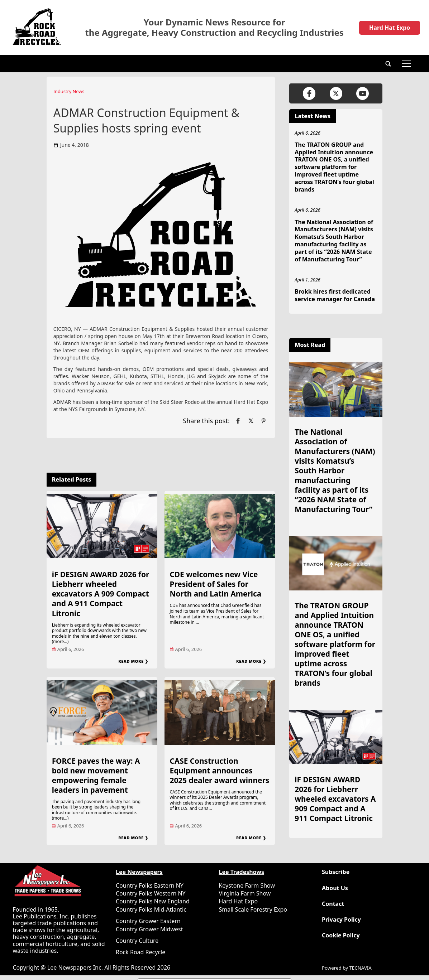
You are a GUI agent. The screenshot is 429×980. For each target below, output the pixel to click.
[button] (388, 64)
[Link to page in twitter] (251, 421)
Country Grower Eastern (148, 921)
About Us (335, 888)
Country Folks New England (153, 901)
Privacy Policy (341, 920)
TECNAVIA (360, 968)
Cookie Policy (341, 935)
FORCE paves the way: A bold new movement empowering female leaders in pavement (96, 775)
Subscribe (336, 872)
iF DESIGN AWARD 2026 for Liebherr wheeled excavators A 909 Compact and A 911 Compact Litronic (101, 594)
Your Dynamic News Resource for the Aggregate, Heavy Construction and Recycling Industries (214, 28)
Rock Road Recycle (140, 952)
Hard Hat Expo (390, 28)
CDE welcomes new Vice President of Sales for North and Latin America (216, 584)
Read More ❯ (133, 661)
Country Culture (137, 941)
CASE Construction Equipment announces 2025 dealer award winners (220, 771)
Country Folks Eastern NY (150, 885)
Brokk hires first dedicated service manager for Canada (335, 295)
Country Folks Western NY (151, 893)
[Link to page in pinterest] (263, 421)
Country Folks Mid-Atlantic (151, 909)
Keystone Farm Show (247, 885)
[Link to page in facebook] (238, 421)
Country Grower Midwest (149, 929)
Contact (333, 904)
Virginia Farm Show (245, 893)
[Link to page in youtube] (363, 93)
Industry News (69, 91)
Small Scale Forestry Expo (253, 909)
